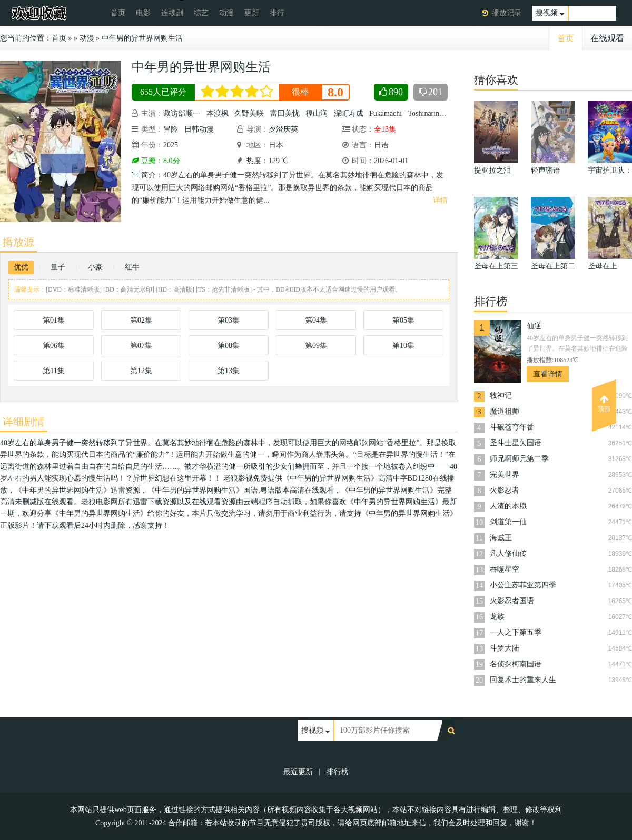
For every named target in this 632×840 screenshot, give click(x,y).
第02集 (141, 320)
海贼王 (501, 538)
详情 (440, 200)
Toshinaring (425, 113)
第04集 (316, 320)
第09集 (316, 346)
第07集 (141, 346)
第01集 (54, 320)
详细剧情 (24, 422)
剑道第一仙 (508, 522)
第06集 (54, 346)
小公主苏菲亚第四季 (523, 585)
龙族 (497, 617)
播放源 (18, 242)
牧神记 (501, 396)
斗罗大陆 (505, 648)
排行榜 (338, 772)
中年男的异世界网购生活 (142, 38)
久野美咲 (249, 113)
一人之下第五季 (516, 632)
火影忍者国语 (512, 601)
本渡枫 (218, 113)
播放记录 (507, 13)
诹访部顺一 (182, 113)
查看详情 (548, 374)
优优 (21, 267)
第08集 (229, 346)
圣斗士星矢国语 (516, 443)
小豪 (95, 267)
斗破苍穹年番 (512, 427)
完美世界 (505, 474)
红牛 (132, 267)
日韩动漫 (199, 129)
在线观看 (607, 38)
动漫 (226, 13)
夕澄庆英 (283, 129)
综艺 (201, 13)
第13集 (229, 371)
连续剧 (172, 13)
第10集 (403, 346)
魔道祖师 (505, 411)
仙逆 (534, 326)
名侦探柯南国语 (516, 664)
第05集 (403, 320)
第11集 (53, 371)
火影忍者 (505, 490)
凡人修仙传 (508, 553)
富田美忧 (285, 113)
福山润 (317, 113)
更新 (252, 13)
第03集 (229, 320)
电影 (143, 13)
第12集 (141, 371)
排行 (277, 13)
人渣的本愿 (508, 506)
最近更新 (298, 772)
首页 (118, 13)
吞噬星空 (505, 569)
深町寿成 (349, 113)
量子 (58, 267)
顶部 (604, 404)
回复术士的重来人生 (523, 680)
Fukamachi (386, 113)
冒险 (171, 129)
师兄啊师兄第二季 (519, 459)
